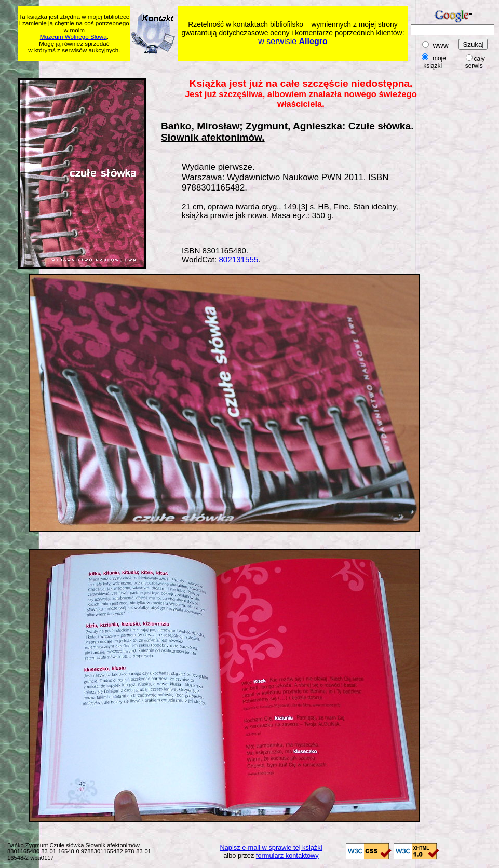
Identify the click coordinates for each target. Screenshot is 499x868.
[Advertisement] (218, 68)
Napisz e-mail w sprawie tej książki (271, 847)
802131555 (238, 259)
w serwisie (293, 41)
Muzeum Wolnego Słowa (73, 37)
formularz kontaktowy (287, 855)
